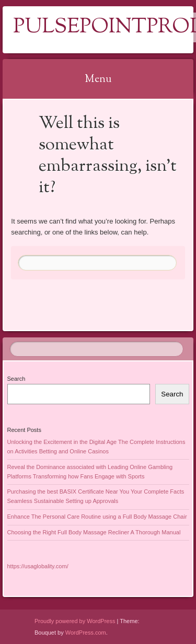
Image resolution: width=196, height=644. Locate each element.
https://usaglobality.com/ (38, 566)
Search (16, 379)
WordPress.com (86, 633)
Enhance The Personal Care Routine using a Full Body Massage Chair (97, 517)
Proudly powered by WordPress (75, 621)
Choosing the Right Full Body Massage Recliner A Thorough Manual (94, 532)
